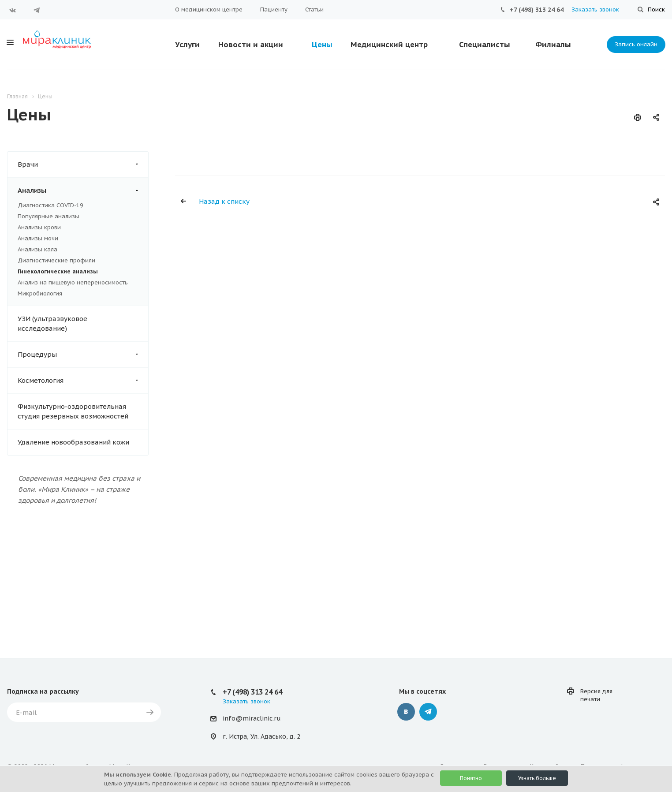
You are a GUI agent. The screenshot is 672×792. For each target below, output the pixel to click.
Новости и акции (251, 45)
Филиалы (553, 45)
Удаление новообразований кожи (73, 442)
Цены (322, 45)
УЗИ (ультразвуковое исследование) (52, 323)
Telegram (37, 10)
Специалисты (485, 45)
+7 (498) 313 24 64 (537, 10)
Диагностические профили (56, 260)
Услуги (187, 45)
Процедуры (83, 355)
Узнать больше (537, 778)
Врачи (83, 164)
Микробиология (40, 293)
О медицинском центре (209, 9)
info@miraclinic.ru (252, 718)
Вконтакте (13, 10)
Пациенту (274, 9)
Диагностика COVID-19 (50, 205)
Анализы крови (39, 227)
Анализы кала (37, 249)
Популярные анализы (49, 216)
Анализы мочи (38, 238)
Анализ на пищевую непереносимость (73, 282)
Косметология (83, 381)
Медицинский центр (389, 45)
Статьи (314, 9)
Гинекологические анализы (58, 271)
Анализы (83, 191)
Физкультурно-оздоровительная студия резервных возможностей (73, 411)
